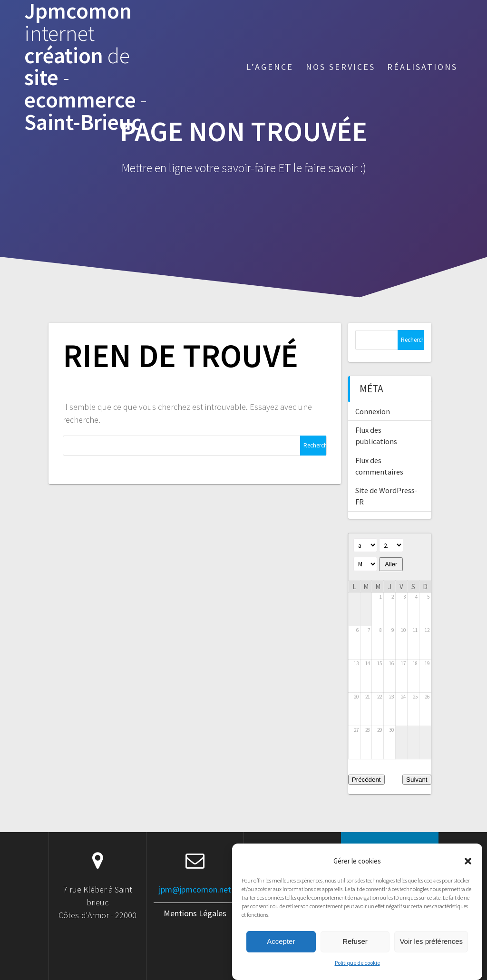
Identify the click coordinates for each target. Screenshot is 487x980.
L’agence (270, 67)
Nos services (341, 67)
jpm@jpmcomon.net (195, 889)
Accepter (281, 953)
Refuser (355, 953)
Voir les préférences (431, 953)
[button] (468, 873)
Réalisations (422, 67)
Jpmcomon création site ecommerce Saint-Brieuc (86, 67)
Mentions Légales (195, 913)
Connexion (373, 411)
